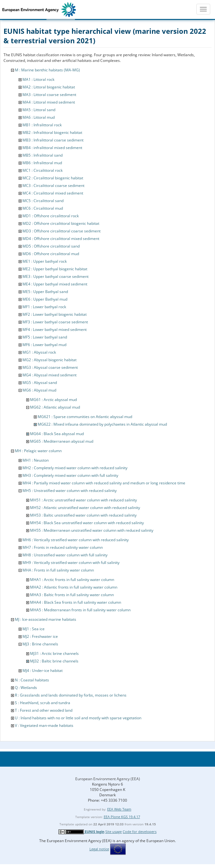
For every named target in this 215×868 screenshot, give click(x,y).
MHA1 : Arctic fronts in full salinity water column (72, 580)
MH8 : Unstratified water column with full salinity (65, 555)
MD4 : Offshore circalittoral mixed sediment (61, 239)
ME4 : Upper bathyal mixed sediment (55, 284)
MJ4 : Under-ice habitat (43, 670)
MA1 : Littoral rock (38, 79)
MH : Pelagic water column (38, 451)
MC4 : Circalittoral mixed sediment (53, 193)
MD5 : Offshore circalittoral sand (51, 246)
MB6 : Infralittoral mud (42, 163)
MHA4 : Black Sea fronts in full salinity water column (76, 602)
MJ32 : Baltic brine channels (54, 661)
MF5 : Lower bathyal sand (45, 337)
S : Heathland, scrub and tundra (43, 703)
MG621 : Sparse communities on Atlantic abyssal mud (85, 417)
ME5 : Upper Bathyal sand (45, 292)
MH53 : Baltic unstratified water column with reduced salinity (83, 515)
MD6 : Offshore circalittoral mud (51, 254)
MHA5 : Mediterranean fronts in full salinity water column (80, 610)
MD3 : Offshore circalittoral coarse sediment (61, 231)
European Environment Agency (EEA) (108, 779)
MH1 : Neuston (36, 460)
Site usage (114, 832)
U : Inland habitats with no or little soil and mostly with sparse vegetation (78, 718)
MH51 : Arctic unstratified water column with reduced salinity (83, 500)
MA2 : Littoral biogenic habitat (49, 87)
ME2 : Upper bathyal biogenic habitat (55, 269)
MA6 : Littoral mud (39, 117)
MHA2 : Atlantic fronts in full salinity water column (74, 587)
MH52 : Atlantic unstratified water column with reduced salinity (85, 508)
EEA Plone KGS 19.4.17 (122, 817)
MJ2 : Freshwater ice (40, 636)
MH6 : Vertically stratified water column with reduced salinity (76, 540)
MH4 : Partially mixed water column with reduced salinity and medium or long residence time (104, 483)
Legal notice (99, 849)
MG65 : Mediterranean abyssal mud (62, 441)
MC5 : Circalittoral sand (43, 201)
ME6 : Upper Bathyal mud (45, 299)
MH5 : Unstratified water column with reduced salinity (70, 491)
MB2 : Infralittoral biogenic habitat (52, 132)
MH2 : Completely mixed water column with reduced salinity (75, 468)
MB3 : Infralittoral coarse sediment (53, 140)
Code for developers (140, 832)
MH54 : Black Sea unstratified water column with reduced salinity (87, 523)
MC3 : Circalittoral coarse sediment (53, 186)
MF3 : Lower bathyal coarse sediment (55, 322)
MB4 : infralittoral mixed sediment (52, 148)
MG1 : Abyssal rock (39, 352)
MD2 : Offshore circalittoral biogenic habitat (61, 223)
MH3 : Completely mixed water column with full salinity (70, 475)
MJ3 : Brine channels (40, 644)
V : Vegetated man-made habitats (44, 725)
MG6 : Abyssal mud (39, 390)
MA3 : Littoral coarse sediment (49, 95)
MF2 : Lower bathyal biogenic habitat (55, 314)
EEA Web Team (119, 809)
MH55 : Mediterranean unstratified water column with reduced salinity (92, 530)
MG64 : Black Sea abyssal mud (57, 434)
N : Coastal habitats (32, 680)
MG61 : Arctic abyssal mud (53, 400)
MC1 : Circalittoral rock (43, 170)
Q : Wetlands (26, 688)
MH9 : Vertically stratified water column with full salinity (71, 563)
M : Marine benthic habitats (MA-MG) (47, 70)
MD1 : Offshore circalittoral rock (51, 216)
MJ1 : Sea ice (34, 629)
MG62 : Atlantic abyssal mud (55, 407)
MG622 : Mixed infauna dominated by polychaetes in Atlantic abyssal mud (102, 424)
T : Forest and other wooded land (44, 710)
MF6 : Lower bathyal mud (44, 345)
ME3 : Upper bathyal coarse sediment (55, 276)
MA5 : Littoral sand (39, 110)
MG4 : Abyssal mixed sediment (49, 375)
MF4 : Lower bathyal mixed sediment (55, 329)
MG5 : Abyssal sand (40, 383)
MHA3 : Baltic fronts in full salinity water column (72, 595)
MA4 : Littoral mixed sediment (49, 102)
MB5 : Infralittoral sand (43, 155)
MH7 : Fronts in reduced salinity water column (63, 547)
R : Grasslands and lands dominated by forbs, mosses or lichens (71, 695)
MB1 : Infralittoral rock (42, 125)
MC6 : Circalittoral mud (43, 208)
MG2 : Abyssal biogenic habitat (49, 360)
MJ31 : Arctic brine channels (54, 653)
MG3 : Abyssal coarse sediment (50, 367)
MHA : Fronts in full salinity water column (58, 570)
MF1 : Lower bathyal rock (44, 307)
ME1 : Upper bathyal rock (45, 261)
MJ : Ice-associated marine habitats (46, 619)
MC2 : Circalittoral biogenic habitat (53, 178)
